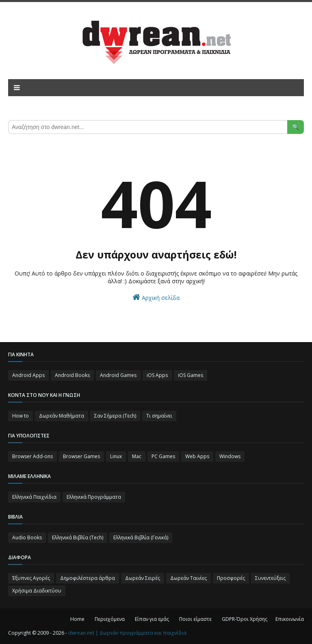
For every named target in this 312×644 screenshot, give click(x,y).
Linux (116, 456)
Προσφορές (231, 578)
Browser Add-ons (32, 456)
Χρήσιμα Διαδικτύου (37, 591)
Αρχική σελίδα (156, 297)
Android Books (72, 375)
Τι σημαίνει (159, 416)
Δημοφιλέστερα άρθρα (88, 578)
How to (21, 416)
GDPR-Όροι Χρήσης (245, 619)
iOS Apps (157, 375)
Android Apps (28, 375)
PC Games (163, 456)
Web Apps (197, 456)
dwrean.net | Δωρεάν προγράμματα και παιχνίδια (127, 633)
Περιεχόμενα (110, 619)
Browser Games (81, 456)
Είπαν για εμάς (152, 619)
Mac (137, 456)
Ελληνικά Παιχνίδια (34, 497)
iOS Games (191, 375)
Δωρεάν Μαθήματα (62, 416)
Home (77, 619)
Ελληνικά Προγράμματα (94, 497)
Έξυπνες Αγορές (31, 578)
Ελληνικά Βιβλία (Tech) (78, 537)
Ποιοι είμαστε (195, 619)
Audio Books (27, 537)
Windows (230, 456)
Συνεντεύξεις (270, 578)
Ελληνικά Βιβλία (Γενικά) (141, 537)
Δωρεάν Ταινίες (188, 578)
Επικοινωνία (290, 619)
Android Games (118, 375)
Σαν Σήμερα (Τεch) (115, 416)
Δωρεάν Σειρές (143, 578)
